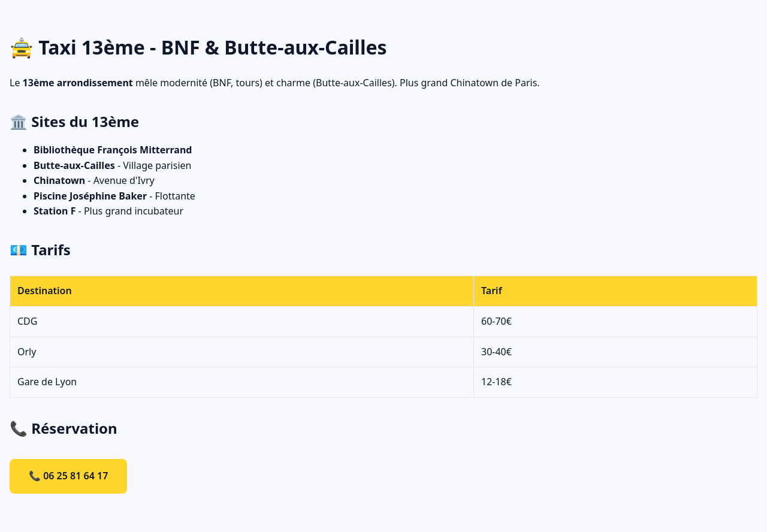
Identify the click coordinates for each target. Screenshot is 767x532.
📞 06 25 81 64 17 (68, 476)
